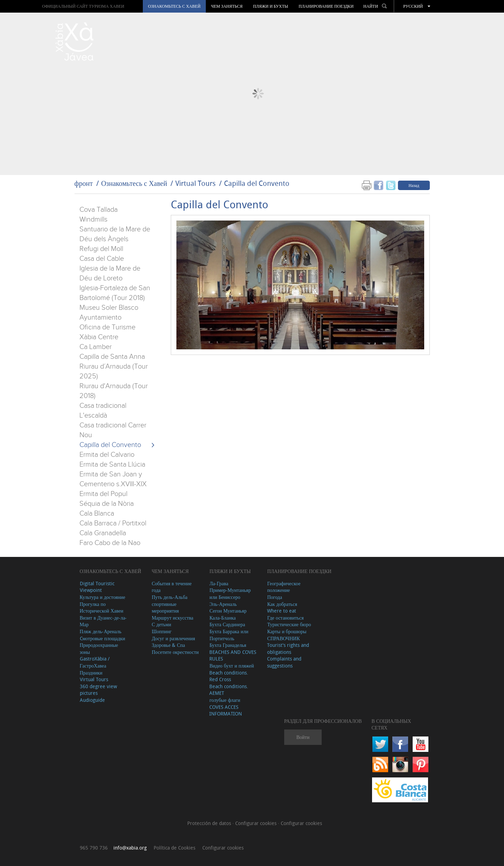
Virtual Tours (195, 183)
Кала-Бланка (222, 618)
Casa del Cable (102, 259)
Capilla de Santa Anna (112, 357)
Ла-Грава (219, 583)
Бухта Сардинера (227, 624)
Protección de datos (210, 823)
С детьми (161, 624)
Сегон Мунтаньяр (228, 611)
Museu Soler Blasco (109, 308)
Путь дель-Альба (169, 597)
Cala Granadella (103, 533)
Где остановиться (285, 618)
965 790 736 (94, 848)
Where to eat (282, 611)
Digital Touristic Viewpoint (97, 587)
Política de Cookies (174, 848)
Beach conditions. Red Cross (229, 676)
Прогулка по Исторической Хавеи (102, 607)
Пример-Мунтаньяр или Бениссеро (230, 593)
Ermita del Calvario (107, 455)
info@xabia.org (130, 848)
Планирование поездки (326, 6)
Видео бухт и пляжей (232, 666)
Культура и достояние (103, 597)
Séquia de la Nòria (107, 504)
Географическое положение (284, 587)
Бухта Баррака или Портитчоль (229, 635)
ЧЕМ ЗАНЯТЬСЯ (227, 6)
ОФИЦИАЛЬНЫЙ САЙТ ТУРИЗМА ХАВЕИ (83, 6)
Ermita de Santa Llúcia (112, 465)
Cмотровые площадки (103, 638)
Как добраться (282, 604)
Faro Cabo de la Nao (110, 543)
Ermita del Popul (103, 494)
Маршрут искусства (172, 618)
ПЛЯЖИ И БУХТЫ (271, 6)
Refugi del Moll (101, 249)
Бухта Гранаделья (228, 645)
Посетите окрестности (175, 652)
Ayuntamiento (100, 317)
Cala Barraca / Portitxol (113, 523)
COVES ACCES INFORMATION (226, 710)
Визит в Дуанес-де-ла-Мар (103, 621)
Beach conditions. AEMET (229, 690)
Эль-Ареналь (223, 604)
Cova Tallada (99, 210)
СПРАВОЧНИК (283, 638)
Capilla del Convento (257, 183)
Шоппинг (162, 631)
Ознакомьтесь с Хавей (174, 6)
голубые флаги (225, 700)
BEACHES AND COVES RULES (233, 655)
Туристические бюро (289, 624)
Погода (274, 597)
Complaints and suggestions (284, 662)
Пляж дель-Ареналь (101, 631)
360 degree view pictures (98, 690)
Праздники (91, 673)
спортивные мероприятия (165, 607)
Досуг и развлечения (173, 638)
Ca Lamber (96, 347)
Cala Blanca (97, 514)
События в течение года (171, 587)
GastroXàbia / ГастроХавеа (95, 662)
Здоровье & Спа (168, 645)
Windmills (93, 219)
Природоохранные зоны (99, 648)
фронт (84, 183)
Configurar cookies (257, 823)
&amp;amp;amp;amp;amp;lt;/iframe (300, 432)
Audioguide (92, 700)
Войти (303, 737)
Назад (414, 185)
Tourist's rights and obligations (288, 648)
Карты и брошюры (287, 631)
